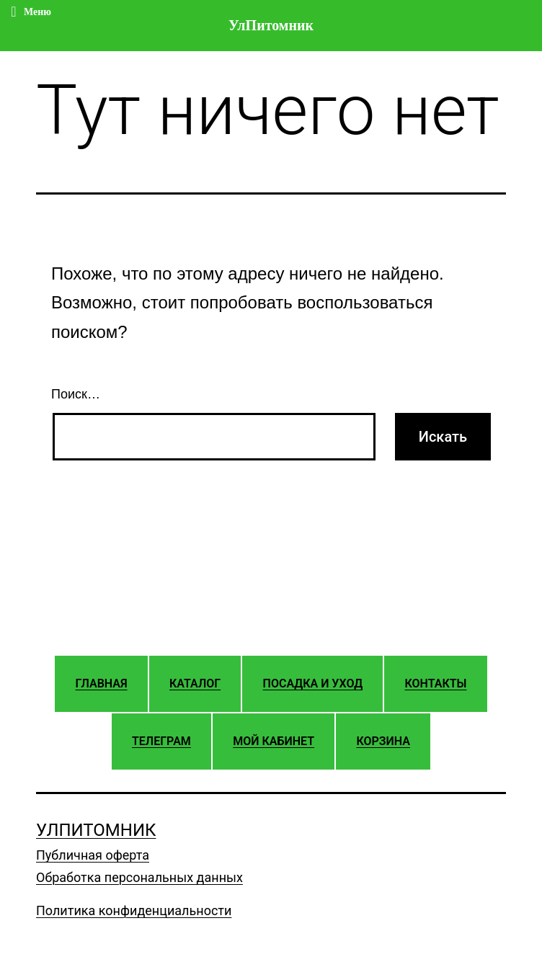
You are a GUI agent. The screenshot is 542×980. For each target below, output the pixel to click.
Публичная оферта (93, 855)
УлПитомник (96, 830)
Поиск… (76, 394)
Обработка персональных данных (139, 877)
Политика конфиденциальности (134, 910)
